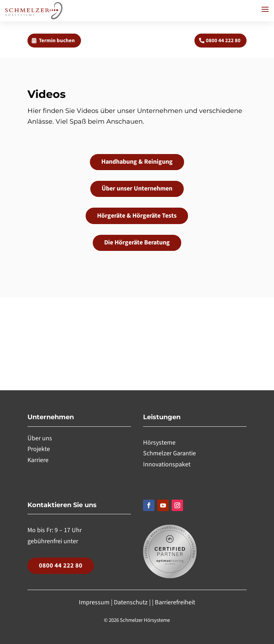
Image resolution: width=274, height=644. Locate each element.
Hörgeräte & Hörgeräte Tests (137, 216)
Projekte (39, 449)
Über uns (40, 438)
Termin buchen (57, 41)
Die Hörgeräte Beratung (137, 242)
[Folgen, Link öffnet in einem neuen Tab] (149, 505)
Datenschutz (131, 602)
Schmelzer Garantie (169, 453)
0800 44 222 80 (223, 41)
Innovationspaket (167, 464)
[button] (265, 9)
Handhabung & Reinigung (137, 162)
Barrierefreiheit (175, 602)
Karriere (38, 460)
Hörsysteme (159, 443)
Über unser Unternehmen (137, 189)
